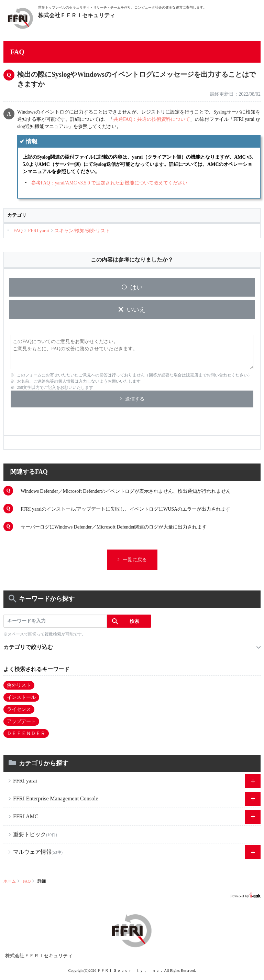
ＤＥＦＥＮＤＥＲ (26, 733)
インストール (21, 697)
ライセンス (19, 709)
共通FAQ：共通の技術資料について (152, 119)
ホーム (10, 881)
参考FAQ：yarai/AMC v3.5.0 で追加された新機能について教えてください (109, 183)
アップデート (21, 721)
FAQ (27, 881)
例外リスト (19, 685)
